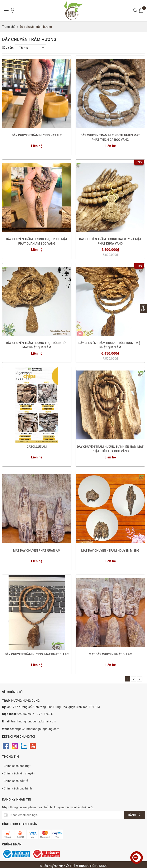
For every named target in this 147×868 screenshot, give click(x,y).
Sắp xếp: (8, 48)
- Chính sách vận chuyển (18, 773)
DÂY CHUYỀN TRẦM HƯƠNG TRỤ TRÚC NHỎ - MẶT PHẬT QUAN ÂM (37, 345)
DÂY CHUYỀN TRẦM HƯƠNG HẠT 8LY (37, 135)
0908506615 (26, 714)
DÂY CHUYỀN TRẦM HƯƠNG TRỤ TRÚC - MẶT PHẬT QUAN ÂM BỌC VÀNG (37, 241)
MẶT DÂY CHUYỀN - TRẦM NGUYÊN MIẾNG (110, 551)
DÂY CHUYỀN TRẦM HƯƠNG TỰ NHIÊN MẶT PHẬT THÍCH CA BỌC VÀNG (110, 138)
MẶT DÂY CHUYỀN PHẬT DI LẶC (110, 654)
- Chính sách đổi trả (15, 781)
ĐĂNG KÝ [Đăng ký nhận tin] (134, 815)
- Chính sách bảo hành (17, 788)
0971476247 (45, 714)
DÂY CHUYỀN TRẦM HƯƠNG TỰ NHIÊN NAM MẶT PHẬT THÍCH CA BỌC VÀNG (110, 449)
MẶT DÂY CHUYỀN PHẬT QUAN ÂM (37, 551)
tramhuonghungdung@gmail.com (34, 721)
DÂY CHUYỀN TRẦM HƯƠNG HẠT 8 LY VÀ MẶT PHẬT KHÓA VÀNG (110, 241)
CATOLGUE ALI (37, 447)
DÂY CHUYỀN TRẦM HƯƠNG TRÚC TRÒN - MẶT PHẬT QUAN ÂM (110, 345)
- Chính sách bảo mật (16, 766)
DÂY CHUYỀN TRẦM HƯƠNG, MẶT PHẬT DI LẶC (37, 654)
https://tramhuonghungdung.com (37, 729)
